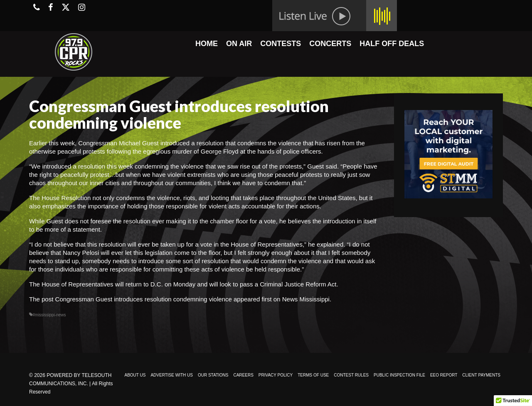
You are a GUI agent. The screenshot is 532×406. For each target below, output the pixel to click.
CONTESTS (281, 44)
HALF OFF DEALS (392, 44)
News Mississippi (306, 299)
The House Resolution (60, 198)
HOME (207, 44)
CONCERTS (330, 44)
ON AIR (239, 44)
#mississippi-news (49, 315)
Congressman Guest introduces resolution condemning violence (144, 299)
